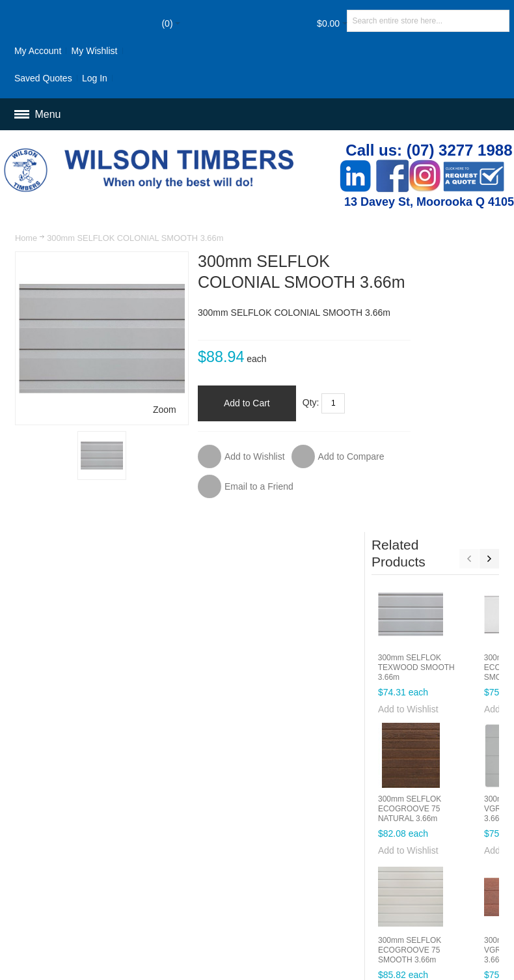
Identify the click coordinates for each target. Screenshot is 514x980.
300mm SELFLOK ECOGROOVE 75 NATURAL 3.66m (430, 541)
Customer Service (240, 831)
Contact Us (443, 804)
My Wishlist (95, 51)
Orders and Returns (371, 804)
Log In (95, 78)
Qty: (293, 423)
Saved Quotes (44, 78)
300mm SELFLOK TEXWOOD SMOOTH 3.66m (437, 400)
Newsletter (308, 868)
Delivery (302, 831)
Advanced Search (285, 804)
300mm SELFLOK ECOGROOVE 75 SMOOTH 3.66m (430, 682)
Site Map (222, 804)
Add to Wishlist (429, 441)
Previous (468, 291)
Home (26, 238)
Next (489, 291)
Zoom (146, 390)
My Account (38, 51)
